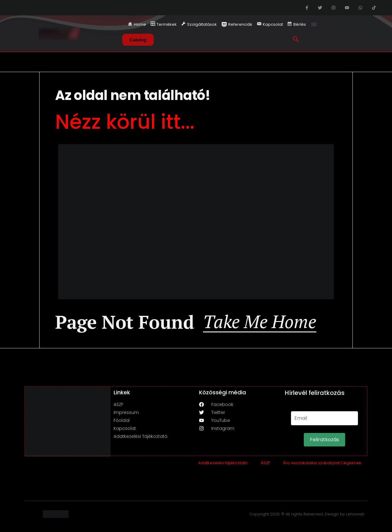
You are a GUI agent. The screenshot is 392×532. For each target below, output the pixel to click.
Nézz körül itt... (125, 122)
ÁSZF (265, 465)
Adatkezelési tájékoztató (223, 465)
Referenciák (237, 24)
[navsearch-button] (296, 38)
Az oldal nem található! (133, 95)
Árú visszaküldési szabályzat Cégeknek (322, 465)
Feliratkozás (324, 442)
